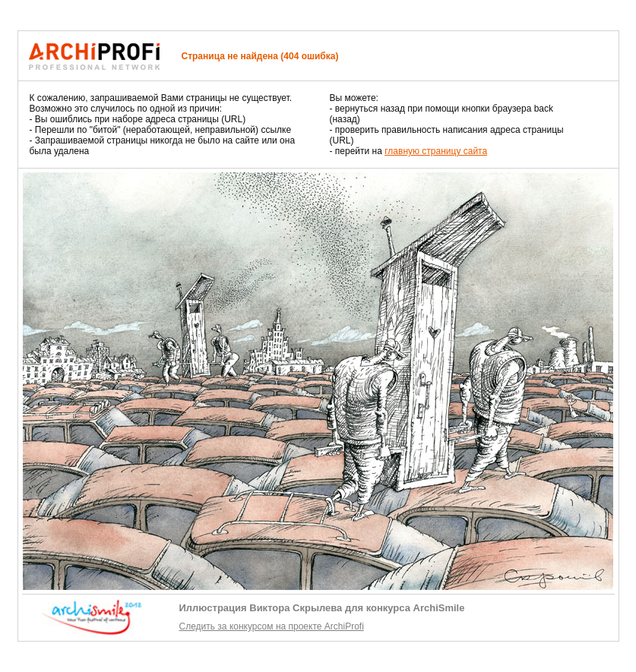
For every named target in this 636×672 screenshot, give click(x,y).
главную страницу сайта (436, 151)
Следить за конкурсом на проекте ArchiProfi (272, 626)
